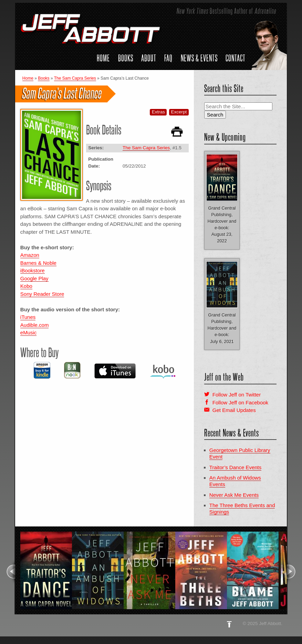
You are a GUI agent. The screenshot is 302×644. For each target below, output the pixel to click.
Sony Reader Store (42, 294)
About (149, 58)
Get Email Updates (234, 410)
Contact (236, 58)
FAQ (168, 58)
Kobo (26, 286)
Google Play (34, 278)
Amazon (30, 255)
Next (291, 572)
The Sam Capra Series (75, 78)
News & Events (199, 58)
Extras (158, 112)
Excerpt (179, 112)
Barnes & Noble (38, 263)
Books (126, 58)
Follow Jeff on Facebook (240, 402)
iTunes (28, 317)
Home (103, 58)
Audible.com (35, 325)
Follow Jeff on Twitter (237, 395)
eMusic (29, 333)
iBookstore (33, 270)
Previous (11, 572)
